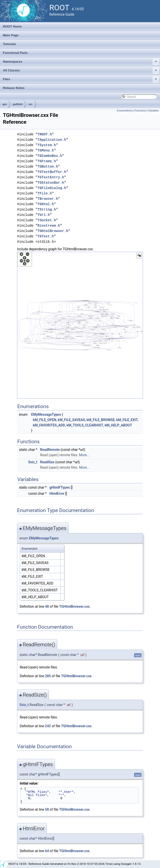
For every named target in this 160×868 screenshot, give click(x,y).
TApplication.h (52, 140)
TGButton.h (48, 167)
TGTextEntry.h (51, 177)
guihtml (18, 104)
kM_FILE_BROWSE (101, 420)
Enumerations (125, 111)
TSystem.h (47, 145)
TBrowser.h (48, 199)
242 (48, 726)
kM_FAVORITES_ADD (49, 425)
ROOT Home (12, 26)
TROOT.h (45, 134)
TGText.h (46, 236)
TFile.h (45, 193)
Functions (140, 111)
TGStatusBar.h (51, 183)
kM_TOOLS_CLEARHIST (85, 425)
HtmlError (57, 494)
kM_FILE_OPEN (45, 420)
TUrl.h (44, 215)
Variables (153, 111)
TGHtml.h (46, 204)
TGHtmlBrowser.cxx (74, 606)
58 (47, 809)
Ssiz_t (33, 462)
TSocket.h (47, 220)
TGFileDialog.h (52, 188)
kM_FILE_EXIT (127, 420)
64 (47, 851)
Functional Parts (15, 53)
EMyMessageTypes (46, 414)
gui (5, 104)
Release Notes (14, 88)
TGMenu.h (46, 150)
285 (48, 676)
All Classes (81, 71)
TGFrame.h (47, 161)
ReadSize (47, 462)
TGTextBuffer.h (52, 172)
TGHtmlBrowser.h (53, 231)
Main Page (11, 35)
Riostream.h (49, 226)
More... (84, 455)
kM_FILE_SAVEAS (71, 420)
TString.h (47, 209)
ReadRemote (50, 450)
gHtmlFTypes (60, 487)
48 (47, 606)
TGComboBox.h (50, 156)
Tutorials (9, 44)
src (31, 104)
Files (81, 79)
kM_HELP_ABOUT (118, 425)
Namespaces (81, 62)
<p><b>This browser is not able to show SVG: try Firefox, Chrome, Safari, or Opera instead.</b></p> (80, 325)
